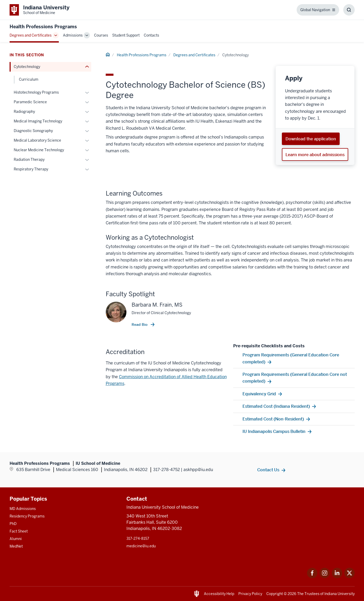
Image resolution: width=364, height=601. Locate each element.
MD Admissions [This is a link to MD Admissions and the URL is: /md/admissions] (23, 509)
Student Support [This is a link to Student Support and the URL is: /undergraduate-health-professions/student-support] (126, 35)
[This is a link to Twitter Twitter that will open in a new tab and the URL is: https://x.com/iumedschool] (349, 577)
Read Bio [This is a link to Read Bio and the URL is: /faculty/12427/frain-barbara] (140, 324)
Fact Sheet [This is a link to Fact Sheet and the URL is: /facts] (19, 531)
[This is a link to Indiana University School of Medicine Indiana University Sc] (40, 10)
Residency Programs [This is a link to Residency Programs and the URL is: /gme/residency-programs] (27, 516)
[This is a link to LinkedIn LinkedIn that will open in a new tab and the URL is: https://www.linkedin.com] (337, 577)
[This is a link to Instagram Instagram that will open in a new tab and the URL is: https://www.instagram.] (325, 577)
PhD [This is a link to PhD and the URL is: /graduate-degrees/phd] (13, 524)
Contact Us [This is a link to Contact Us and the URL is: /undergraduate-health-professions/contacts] (268, 470)
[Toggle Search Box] (349, 10)
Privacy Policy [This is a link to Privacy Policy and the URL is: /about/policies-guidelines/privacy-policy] (250, 594)
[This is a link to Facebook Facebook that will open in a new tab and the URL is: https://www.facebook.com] (312, 577)
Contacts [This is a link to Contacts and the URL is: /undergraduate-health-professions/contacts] (151, 35)
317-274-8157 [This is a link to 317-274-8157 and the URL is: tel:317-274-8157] (138, 538)
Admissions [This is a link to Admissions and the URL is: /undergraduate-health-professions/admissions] (73, 35)
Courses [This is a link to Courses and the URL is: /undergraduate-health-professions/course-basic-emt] (101, 35)
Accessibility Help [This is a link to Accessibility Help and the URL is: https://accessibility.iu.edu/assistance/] (219, 594)
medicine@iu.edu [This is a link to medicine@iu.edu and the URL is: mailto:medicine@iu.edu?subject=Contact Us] (141, 546)
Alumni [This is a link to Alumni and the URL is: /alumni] (16, 539)
